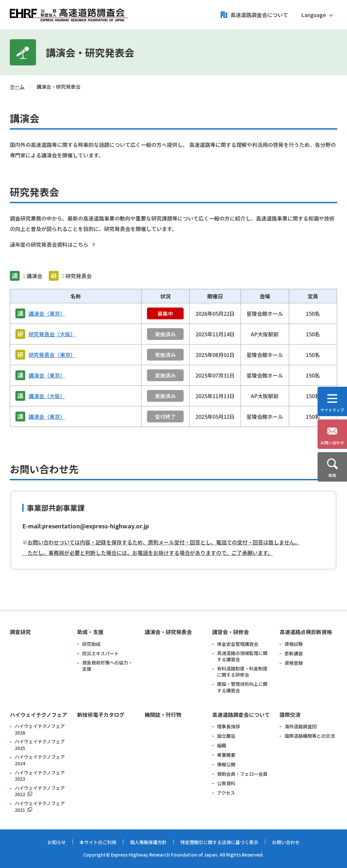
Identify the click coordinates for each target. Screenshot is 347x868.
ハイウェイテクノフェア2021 (40, 807)
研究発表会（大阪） (52, 334)
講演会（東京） (47, 313)
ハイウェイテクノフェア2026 (40, 729)
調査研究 (20, 632)
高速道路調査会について (259, 15)
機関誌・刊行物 (163, 715)
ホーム (17, 87)
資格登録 (294, 663)
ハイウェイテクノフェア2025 (40, 745)
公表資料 (226, 783)
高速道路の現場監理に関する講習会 (242, 656)
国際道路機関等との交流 (310, 736)
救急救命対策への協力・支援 (107, 666)
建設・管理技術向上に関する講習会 (242, 687)
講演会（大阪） (47, 396)
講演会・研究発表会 (168, 632)
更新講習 (294, 654)
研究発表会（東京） (52, 355)
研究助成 (91, 644)
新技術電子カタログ (101, 715)
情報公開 (226, 764)
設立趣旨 (226, 736)
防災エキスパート (100, 654)
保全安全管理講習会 (238, 644)
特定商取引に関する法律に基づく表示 (219, 842)
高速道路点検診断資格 (306, 632)
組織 (222, 745)
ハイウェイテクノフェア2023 (40, 776)
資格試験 (294, 644)
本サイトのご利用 (98, 842)
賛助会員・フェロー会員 (242, 774)
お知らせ (57, 842)
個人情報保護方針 (148, 842)
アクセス (226, 793)
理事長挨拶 (228, 726)
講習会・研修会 (230, 632)
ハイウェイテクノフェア (38, 715)
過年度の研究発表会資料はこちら (49, 244)
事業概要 (226, 755)
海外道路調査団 (301, 726)
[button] (317, 15)
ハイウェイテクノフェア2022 (40, 791)
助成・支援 (90, 632)
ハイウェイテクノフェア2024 (40, 760)
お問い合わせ (286, 842)
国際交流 (290, 715)
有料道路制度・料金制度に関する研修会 (242, 672)
